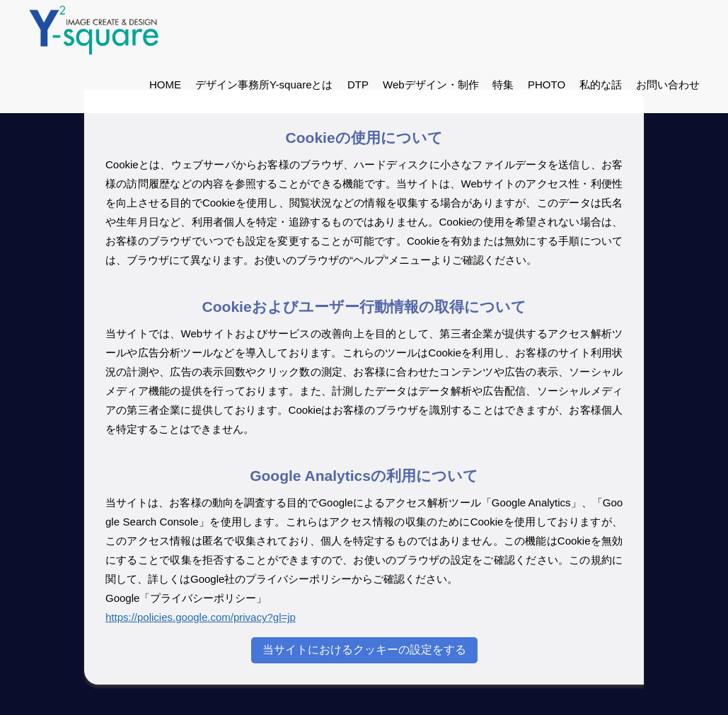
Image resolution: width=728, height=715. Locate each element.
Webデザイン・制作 (430, 85)
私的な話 (601, 85)
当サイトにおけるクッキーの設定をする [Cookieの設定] (364, 650)
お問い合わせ (668, 85)
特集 (503, 85)
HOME (165, 85)
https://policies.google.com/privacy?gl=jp (201, 617)
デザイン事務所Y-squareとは (264, 85)
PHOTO (547, 85)
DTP (357, 85)
